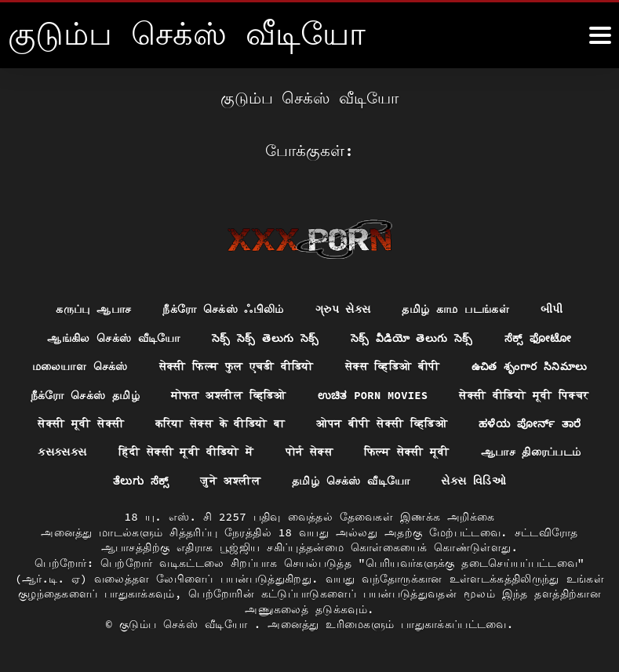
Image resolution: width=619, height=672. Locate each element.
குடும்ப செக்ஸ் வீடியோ (187, 625)
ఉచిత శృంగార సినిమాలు (530, 366)
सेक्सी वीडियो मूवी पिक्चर (525, 394)
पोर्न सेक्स (309, 452)
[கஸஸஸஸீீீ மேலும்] (600, 35)
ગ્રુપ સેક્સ (343, 308)
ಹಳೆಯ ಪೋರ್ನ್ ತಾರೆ (530, 423)
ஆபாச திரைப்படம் (531, 452)
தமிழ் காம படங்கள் (456, 308)
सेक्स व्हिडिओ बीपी (392, 366)
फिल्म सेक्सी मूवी (407, 452)
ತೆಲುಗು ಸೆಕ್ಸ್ (141, 481)
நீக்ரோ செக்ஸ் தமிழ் (84, 394)
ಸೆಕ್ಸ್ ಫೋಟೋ (539, 337)
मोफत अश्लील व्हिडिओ (228, 394)
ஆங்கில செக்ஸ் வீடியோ (113, 337)
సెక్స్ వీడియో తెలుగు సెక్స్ (412, 337)
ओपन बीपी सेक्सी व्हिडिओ (382, 423)
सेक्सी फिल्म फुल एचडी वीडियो (235, 366)
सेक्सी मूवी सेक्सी (80, 423)
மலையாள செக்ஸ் (78, 366)
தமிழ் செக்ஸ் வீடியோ (351, 481)
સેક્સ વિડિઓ (474, 481)
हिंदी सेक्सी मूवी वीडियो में (186, 452)
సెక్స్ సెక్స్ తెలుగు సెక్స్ (265, 337)
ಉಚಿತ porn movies (373, 394)
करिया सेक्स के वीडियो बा (220, 423)
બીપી (553, 308)
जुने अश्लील (231, 481)
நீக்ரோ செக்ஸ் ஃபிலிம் (223, 308)
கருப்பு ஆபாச (93, 308)
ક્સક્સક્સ (62, 452)
